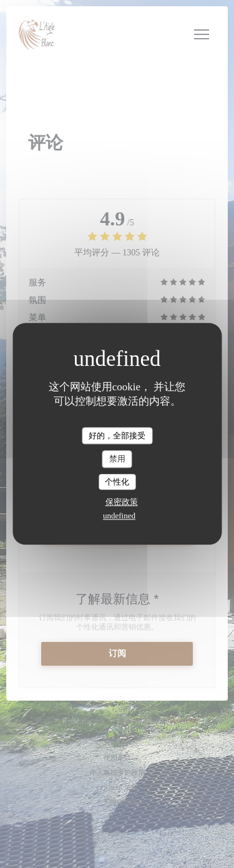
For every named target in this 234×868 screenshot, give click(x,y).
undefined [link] (119, 516)
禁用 (117, 459)
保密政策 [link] (122, 502)
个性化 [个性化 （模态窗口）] (117, 482)
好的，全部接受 (117, 436)
